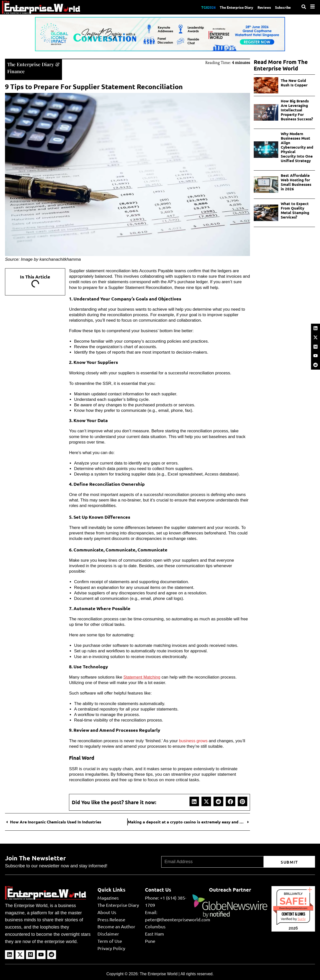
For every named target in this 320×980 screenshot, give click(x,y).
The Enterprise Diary (230, 7)
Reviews (261, 7)
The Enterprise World (159, 973)
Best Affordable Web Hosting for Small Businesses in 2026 (296, 182)
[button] (194, 801)
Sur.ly (301, 918)
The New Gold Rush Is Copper (295, 83)
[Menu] (312, 6)
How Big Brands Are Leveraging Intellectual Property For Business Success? (297, 110)
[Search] (304, 7)
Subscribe (282, 7)
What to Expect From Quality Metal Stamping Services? (295, 210)
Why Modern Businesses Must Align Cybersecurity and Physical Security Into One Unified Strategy (297, 147)
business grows (194, 740)
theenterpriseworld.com (293, 908)
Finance (16, 71)
